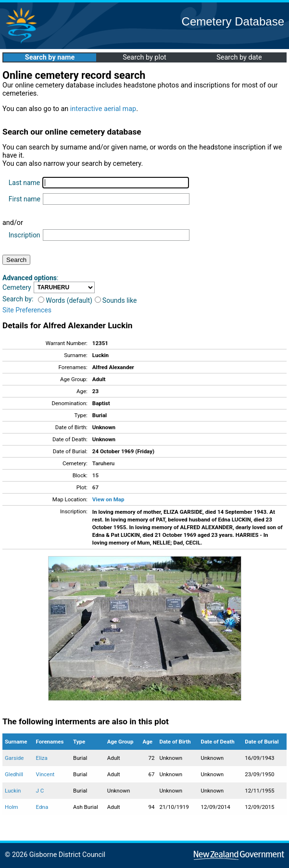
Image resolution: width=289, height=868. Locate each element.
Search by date (239, 57)
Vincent (45, 774)
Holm (12, 807)
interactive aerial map (103, 109)
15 (95, 475)
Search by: (18, 299)
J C (40, 791)
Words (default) (65, 300)
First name (25, 199)
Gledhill (14, 774)
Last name (24, 183)
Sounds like (116, 300)
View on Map (108, 499)
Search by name (50, 57)
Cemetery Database (233, 21)
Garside (14, 758)
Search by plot (144, 57)
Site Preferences (27, 310)
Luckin (13, 791)
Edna (42, 807)
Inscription (25, 235)
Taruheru (103, 463)
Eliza (42, 758)
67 (95, 487)
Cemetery (17, 287)
